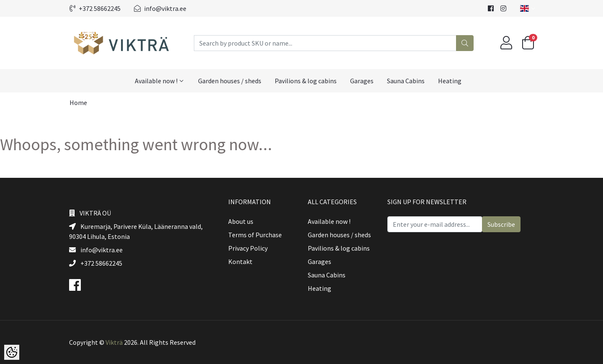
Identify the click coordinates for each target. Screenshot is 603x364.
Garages (362, 81)
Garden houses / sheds (230, 81)
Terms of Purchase (255, 235)
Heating (450, 81)
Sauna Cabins (406, 81)
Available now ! (156, 81)
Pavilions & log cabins (306, 81)
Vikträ (114, 342)
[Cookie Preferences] (12, 352)
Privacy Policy (248, 248)
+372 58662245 (95, 8)
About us (241, 221)
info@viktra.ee (160, 8)
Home (78, 103)
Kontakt (240, 261)
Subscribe (501, 224)
